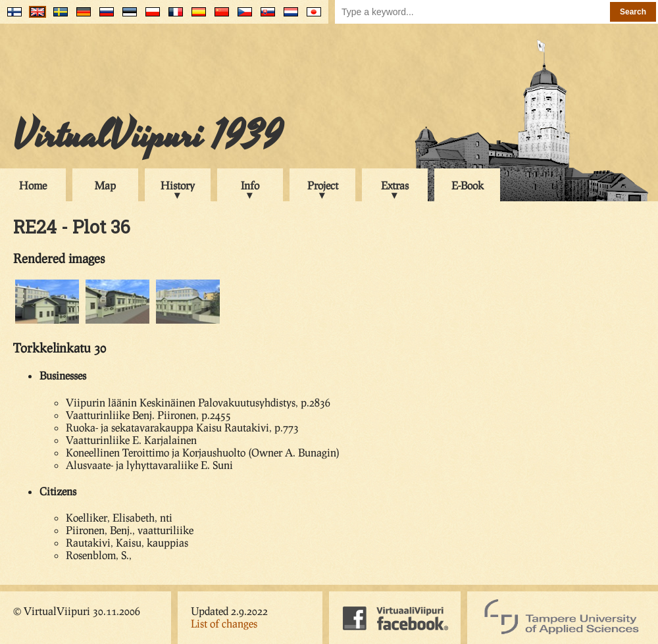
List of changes (224, 623)
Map (105, 185)
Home (33, 185)
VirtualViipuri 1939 (148, 136)
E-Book (468, 185)
